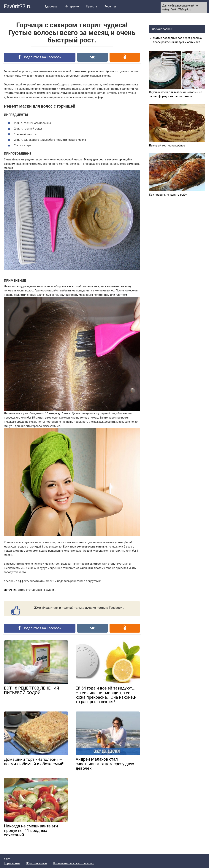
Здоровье (51, 7)
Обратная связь (36, 863)
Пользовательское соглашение (73, 863)
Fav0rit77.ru (18, 6)
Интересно (72, 7)
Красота (92, 7)
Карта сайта (12, 863)
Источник (10, 590)
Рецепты (110, 7)
